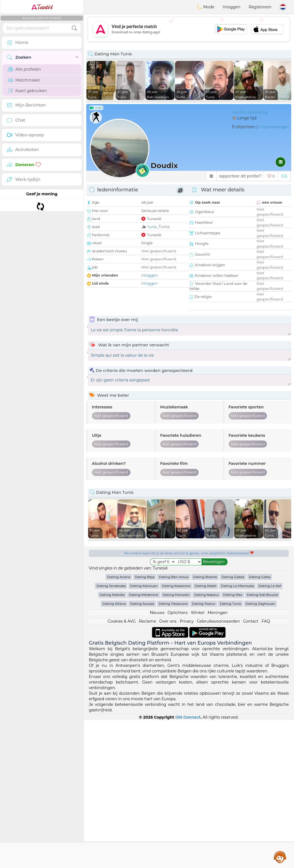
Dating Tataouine (173, 752)
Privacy (187, 769)
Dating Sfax (233, 743)
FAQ (266, 769)
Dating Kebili (205, 734)
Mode (205, 7)
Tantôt (42, 7)
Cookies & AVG (122, 769)
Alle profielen (24, 69)
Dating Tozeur (204, 752)
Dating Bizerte (205, 725)
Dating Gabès (233, 725)
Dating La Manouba (237, 734)
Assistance (280, 857)
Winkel (198, 761)
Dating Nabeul (206, 743)
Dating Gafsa (260, 725)
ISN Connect (188, 865)
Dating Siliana (114, 752)
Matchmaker (24, 80)
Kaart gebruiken (27, 91)
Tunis (152, 227)
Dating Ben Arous (174, 725)
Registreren (260, 7)
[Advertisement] (189, 29)
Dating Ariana (119, 725)
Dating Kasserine (176, 734)
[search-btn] (74, 28)
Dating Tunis (230, 752)
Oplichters (178, 761)
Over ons (168, 769)
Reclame (148, 769)
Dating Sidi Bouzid (262, 743)
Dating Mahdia (112, 743)
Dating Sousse (142, 752)
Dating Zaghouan (260, 752)
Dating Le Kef (270, 734)
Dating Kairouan (144, 734)
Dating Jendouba (111, 734)
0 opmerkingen (274, 127)
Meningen (218, 761)
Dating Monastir (176, 743)
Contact (251, 769)
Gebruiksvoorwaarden (218, 769)
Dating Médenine (144, 743)
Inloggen (231, 7)
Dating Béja (145, 725)
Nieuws (157, 761)
